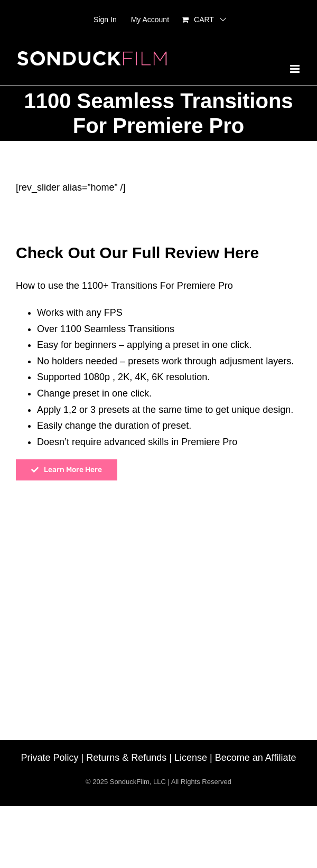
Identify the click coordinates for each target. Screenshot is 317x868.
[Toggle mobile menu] (296, 69)
